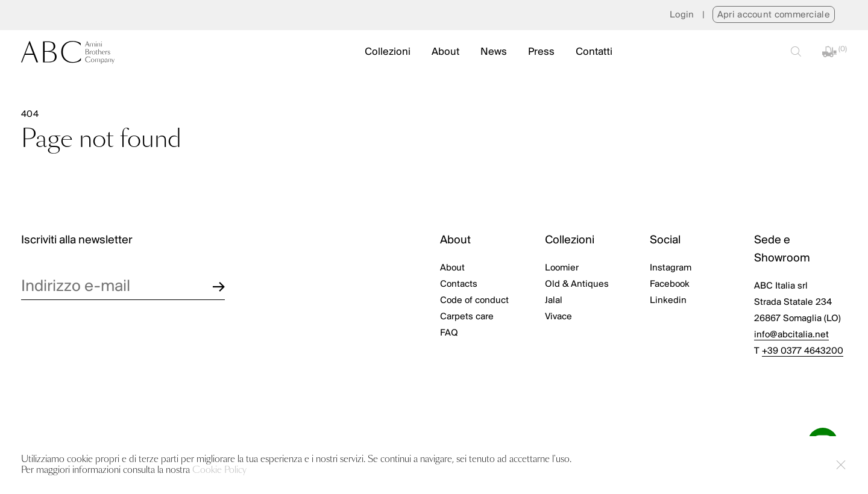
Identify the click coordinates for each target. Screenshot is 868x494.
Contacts (459, 284)
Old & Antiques (577, 284)
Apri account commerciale (774, 15)
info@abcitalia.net (791, 335)
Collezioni (388, 52)
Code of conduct (474, 301)
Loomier (562, 268)
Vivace (558, 317)
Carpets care (467, 317)
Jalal (554, 301)
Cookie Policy (219, 470)
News (494, 52)
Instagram (671, 268)
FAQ (449, 333)
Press (541, 52)
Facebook (670, 284)
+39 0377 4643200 (803, 351)
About (445, 52)
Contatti (594, 52)
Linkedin (668, 301)
